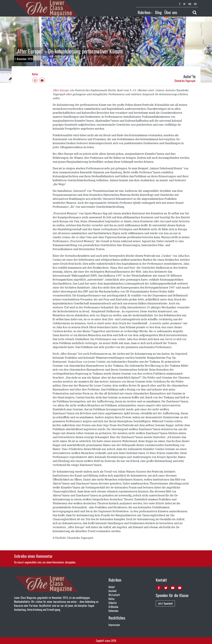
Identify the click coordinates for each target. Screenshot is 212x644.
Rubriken (144, 12)
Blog (158, 12)
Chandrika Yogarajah (185, 81)
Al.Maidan (113, 607)
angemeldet (31, 562)
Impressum (114, 625)
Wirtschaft (114, 595)
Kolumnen (113, 611)
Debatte (113, 603)
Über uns (171, 12)
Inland (112, 587)
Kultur (35, 74)
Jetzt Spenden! (165, 603)
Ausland (112, 591)
